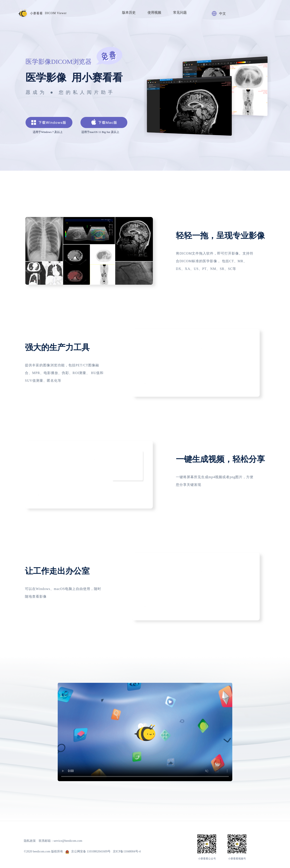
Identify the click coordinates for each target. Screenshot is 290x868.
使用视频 (154, 12)
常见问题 (180, 12)
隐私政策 (30, 841)
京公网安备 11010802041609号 (88, 851)
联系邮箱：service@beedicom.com (61, 841)
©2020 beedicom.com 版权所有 (44, 851)
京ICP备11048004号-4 (127, 851)
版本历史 (129, 12)
